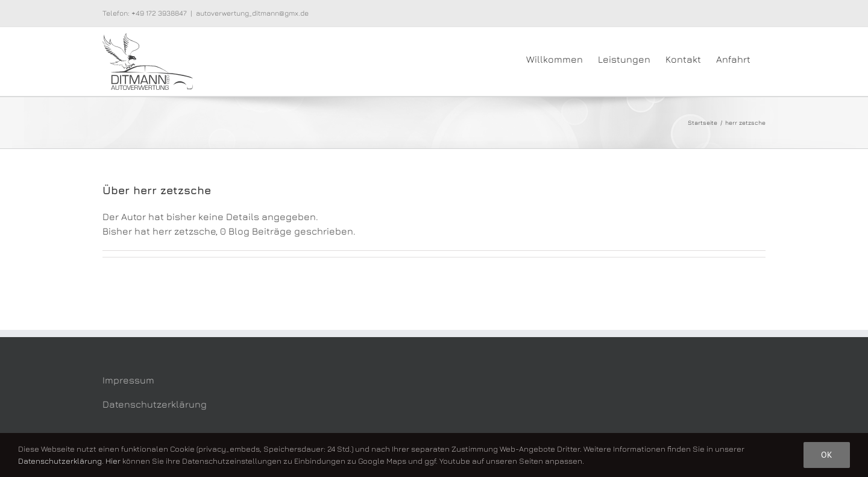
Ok (827, 455)
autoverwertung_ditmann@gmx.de (252, 13)
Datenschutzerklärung (155, 404)
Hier (113, 461)
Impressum (128, 380)
